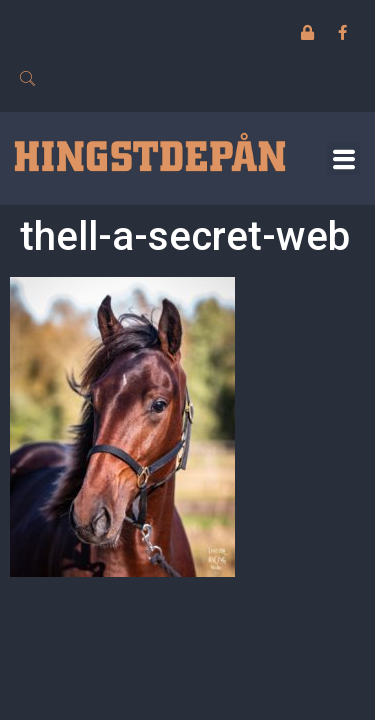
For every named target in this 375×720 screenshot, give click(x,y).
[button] (343, 158)
